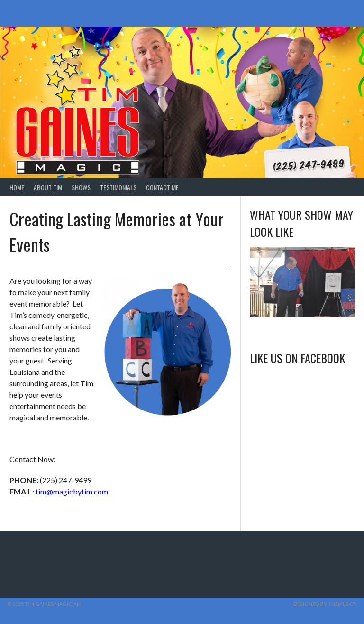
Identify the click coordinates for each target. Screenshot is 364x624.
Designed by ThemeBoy (325, 604)
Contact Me (162, 187)
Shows (81, 187)
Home (17, 187)
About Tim (48, 187)
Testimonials (118, 187)
